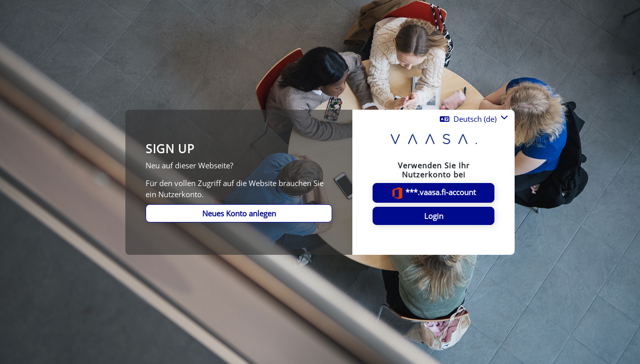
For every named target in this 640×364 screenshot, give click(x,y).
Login (434, 216)
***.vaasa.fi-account (433, 193)
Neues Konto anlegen (239, 213)
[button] (474, 119)
